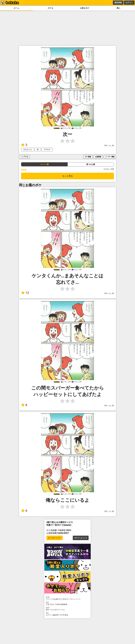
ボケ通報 (88, 157)
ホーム (16, 8)
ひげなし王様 (109, 169)
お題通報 (98, 157)
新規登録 (118, 3)
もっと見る (67, 176)
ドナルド (47, 149)
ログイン (129, 3)
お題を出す (85, 8)
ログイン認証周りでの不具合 (67, 614)
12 (25, 293)
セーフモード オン (55, 538)
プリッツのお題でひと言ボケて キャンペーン (67, 598)
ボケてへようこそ (81, 538)
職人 (119, 8)
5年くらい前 (109, 145)
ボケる (50, 8)
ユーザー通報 (110, 157)
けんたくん (28, 149)
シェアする (24, 157)
